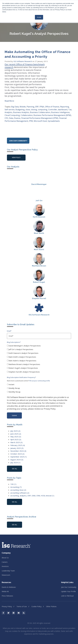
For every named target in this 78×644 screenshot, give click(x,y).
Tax (70, 107)
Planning (30, 104)
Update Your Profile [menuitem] (68, 589)
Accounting (16, 484)
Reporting (65, 104)
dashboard (63, 107)
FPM (31, 118)
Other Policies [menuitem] (51, 604)
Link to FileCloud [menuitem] (67, 593)
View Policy (16, 155)
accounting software (20, 490)
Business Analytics (21, 110)
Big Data (15, 104)
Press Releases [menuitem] (7, 593)
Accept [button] (39, 17)
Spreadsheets (54, 118)
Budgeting (20, 107)
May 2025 (16, 434)
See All (15, 522)
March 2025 (16, 439)
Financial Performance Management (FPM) (40, 115)
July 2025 (15, 428)
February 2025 (18, 442)
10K (13, 481)
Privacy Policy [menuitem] (7, 604)
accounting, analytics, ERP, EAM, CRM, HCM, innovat (32, 493)
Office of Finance (52, 104)
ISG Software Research (23, 61)
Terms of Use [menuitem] (22, 604)
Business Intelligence (60, 110)
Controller (53, 107)
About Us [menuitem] (5, 555)
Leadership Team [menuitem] (8, 568)
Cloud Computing (12, 112)
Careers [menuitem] (5, 559)
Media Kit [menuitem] (5, 589)
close (28, 107)
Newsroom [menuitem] (6, 572)
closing (34, 107)
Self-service (10, 107)
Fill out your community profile (40, 378)
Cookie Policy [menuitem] (36, 604)
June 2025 (16, 431)
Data (11, 115)
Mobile (23, 104)
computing (43, 107)
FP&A (42, 104)
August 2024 (17, 457)
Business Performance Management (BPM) (52, 112)
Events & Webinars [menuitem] (9, 584)
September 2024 (19, 454)
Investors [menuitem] (5, 563)
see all (15, 466)
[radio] (39, 382)
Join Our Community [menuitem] (69, 584)
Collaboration (27, 112)
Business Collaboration (40, 110)
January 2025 (17, 445)
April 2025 (16, 437)
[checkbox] (39, 356)
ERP (37, 104)
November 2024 (18, 448)
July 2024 (15, 460)
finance (17, 115)
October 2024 (17, 451)
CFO (6, 115)
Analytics (8, 110)
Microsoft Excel (40, 118)
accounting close (18, 487)
